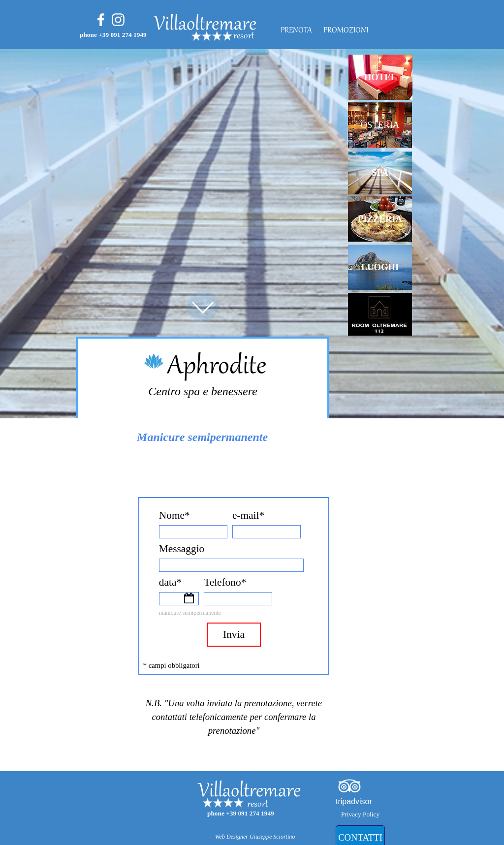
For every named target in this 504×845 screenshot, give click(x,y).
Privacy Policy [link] (360, 814)
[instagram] (118, 20)
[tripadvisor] (349, 786)
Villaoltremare (205, 25)
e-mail (248, 515)
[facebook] (101, 20)
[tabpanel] (270, 36)
